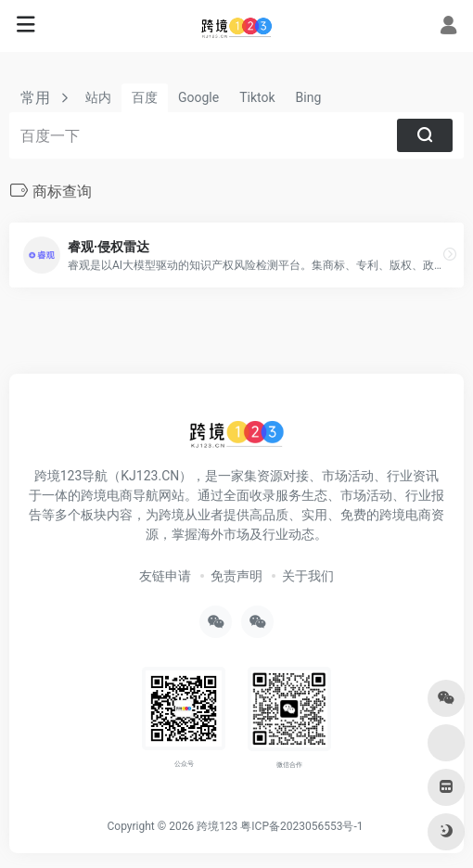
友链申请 (165, 576)
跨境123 (217, 826)
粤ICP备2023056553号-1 (301, 826)
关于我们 (308, 576)
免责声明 (236, 576)
